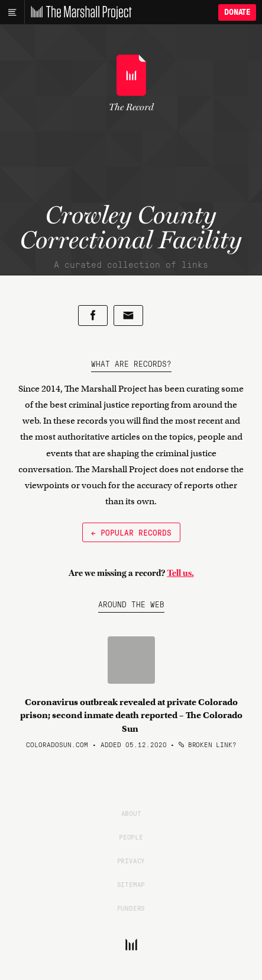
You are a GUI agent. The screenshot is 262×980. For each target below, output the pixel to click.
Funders (131, 908)
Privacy (131, 860)
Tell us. (181, 573)
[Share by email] (128, 316)
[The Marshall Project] (78, 12)
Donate (237, 12)
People (131, 837)
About (131, 813)
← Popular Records (131, 532)
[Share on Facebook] (93, 316)
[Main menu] (12, 12)
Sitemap (131, 884)
